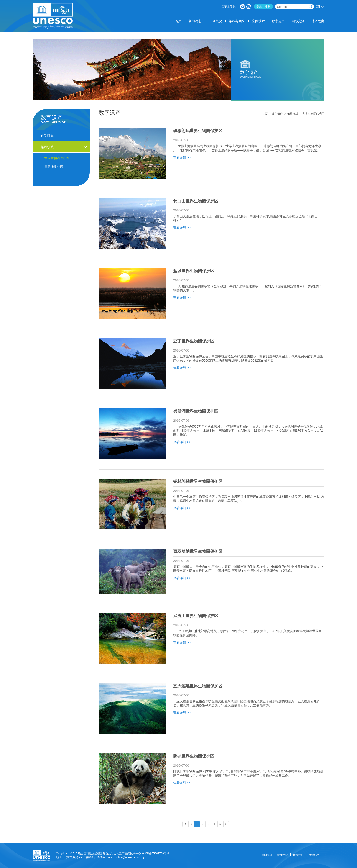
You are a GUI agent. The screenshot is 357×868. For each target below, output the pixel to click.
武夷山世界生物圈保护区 (196, 616)
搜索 (311, 7)
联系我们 (298, 855)
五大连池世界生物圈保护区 (198, 686)
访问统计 (267, 855)
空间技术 (258, 21)
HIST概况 (215, 21)
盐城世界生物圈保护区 (194, 271)
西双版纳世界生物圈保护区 (198, 551)
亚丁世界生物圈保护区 (194, 341)
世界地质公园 (54, 167)
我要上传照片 (230, 7)
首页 (178, 21)
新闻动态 (195, 21)
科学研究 (47, 136)
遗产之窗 (318, 21)
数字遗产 (278, 21)
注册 (268, 7)
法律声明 (283, 855)
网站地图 (314, 855)
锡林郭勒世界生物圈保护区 (198, 481)
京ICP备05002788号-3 (155, 853)
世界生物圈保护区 (313, 114)
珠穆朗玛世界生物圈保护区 (198, 131)
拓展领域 (293, 114)
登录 (259, 7)
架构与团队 (237, 21)
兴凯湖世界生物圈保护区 (196, 411)
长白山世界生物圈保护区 (196, 201)
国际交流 (298, 21)
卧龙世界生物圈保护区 (194, 756)
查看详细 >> (182, 157)
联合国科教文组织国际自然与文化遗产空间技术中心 (110, 853)
